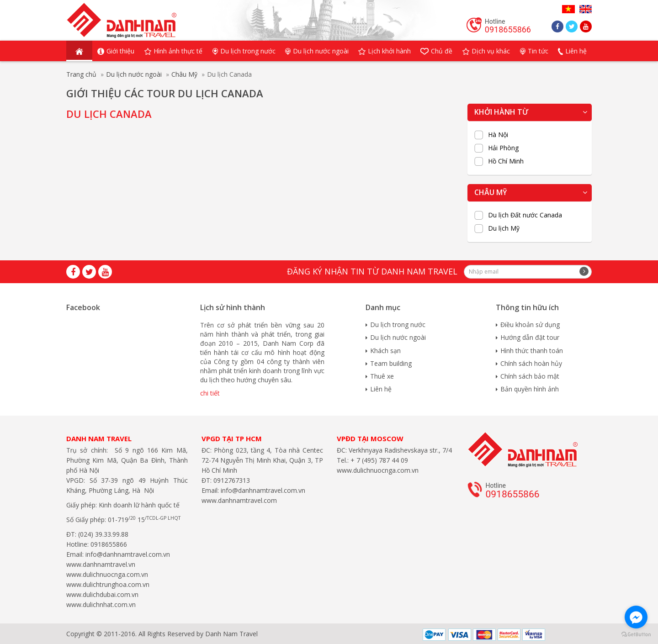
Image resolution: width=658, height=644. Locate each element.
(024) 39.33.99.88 (103, 534)
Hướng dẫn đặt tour (530, 337)
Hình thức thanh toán (532, 351)
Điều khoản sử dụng (530, 325)
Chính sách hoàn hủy (531, 363)
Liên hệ (381, 389)
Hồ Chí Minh (506, 161)
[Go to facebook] (636, 617)
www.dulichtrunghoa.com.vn (108, 584)
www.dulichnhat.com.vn (101, 604)
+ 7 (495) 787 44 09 (378, 460)
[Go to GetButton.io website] (636, 635)
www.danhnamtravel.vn (101, 564)
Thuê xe (382, 376)
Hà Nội (498, 135)
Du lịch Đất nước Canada (525, 215)
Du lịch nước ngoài (134, 74)
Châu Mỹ (184, 74)
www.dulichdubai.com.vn (102, 594)
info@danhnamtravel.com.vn (127, 554)
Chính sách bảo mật (530, 376)
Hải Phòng (503, 148)
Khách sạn (385, 351)
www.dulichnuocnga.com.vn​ (107, 574)
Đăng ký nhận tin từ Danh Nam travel (372, 271)
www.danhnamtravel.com (239, 500)
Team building (391, 363)
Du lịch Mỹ (504, 228)
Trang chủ (81, 74)
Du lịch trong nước (398, 325)
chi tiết (210, 393)
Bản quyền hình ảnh (530, 389)
